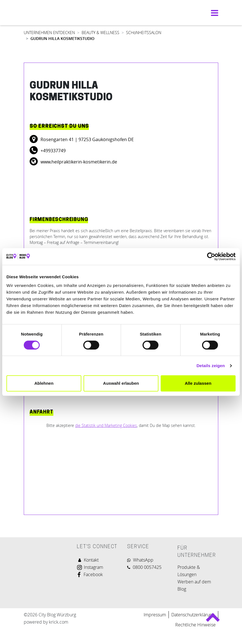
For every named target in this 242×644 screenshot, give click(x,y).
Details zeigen (211, 366)
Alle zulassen (198, 383)
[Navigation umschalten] (213, 13)
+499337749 (53, 151)
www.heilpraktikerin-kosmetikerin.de (78, 162)
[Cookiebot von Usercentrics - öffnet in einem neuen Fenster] (211, 256)
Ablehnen (44, 383)
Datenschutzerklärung (193, 615)
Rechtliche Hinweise (195, 625)
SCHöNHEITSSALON (144, 33)
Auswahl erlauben (121, 383)
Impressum (155, 615)
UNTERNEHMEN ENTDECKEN (49, 33)
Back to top (213, 620)
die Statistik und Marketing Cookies (106, 425)
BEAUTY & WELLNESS (100, 33)
